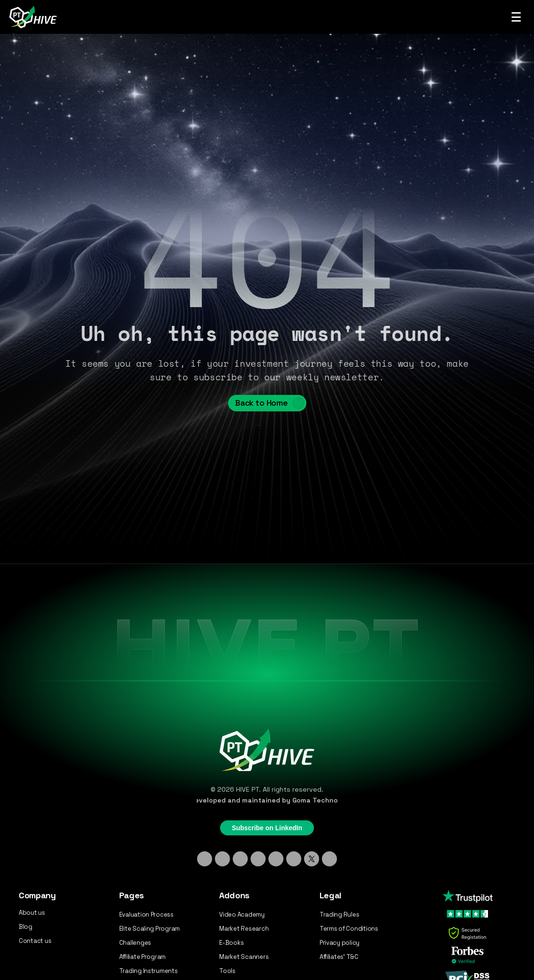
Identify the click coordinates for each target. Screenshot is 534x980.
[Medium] (329, 859)
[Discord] (258, 859)
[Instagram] (222, 859)
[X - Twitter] (312, 859)
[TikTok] (240, 859)
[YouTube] (294, 859)
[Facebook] (276, 859)
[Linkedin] (205, 859)
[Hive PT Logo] (35, 17)
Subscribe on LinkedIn (267, 828)
